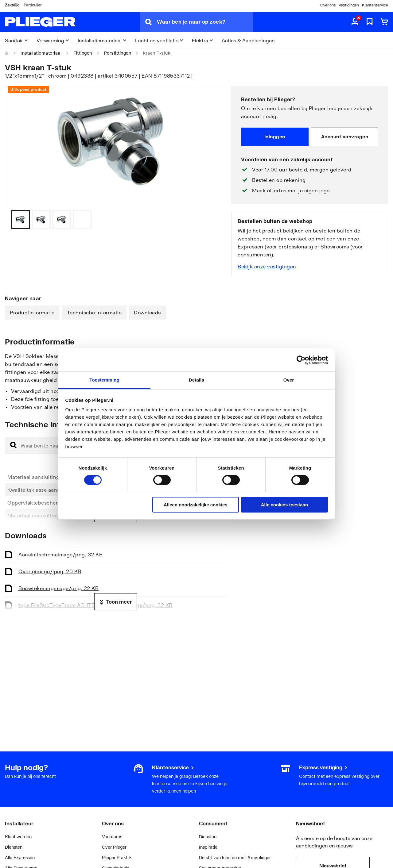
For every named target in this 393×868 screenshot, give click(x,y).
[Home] (7, 53)
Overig (50, 571)
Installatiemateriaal (41, 53)
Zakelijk (12, 5)
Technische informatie (94, 312)
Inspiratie (208, 847)
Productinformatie (32, 312)
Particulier (33, 5)
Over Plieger (114, 847)
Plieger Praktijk (117, 857)
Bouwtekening (58, 588)
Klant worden (18, 837)
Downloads (147, 312)
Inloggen (275, 136)
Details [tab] (196, 380)
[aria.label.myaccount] (355, 22)
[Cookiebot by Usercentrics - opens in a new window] (301, 360)
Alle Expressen (20, 857)
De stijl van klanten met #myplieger (235, 857)
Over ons (328, 5)
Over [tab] (289, 380)
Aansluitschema (60, 554)
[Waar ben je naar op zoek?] (205, 22)
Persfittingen (118, 53)
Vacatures (112, 837)
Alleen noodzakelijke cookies (196, 505)
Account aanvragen (345, 136)
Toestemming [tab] (104, 380)
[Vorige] (214, 220)
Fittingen (83, 53)
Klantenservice (375, 5)
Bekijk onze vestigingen (267, 266)
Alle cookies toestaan (284, 505)
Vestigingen (349, 5)
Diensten (14, 847)
